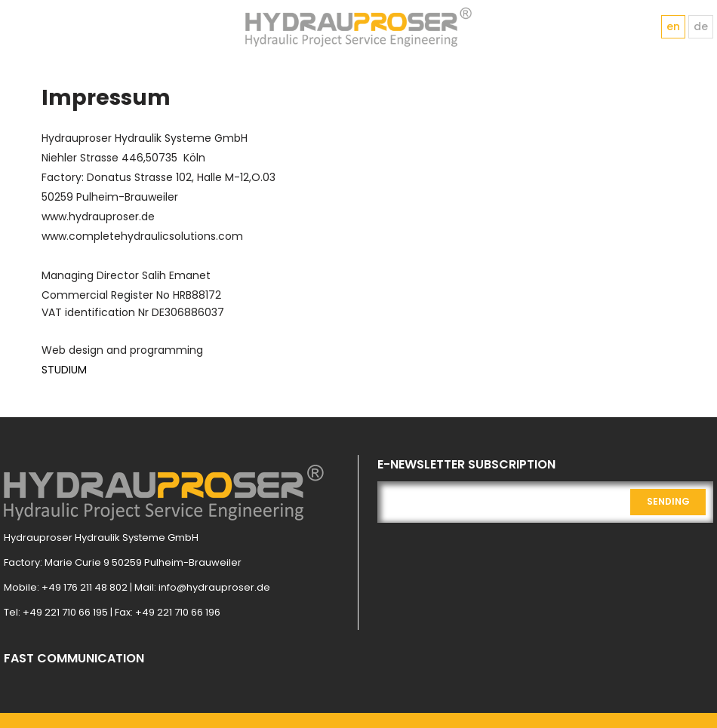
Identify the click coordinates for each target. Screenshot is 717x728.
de (701, 26)
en (673, 26)
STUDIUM (64, 370)
